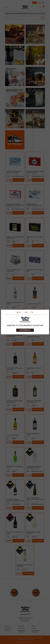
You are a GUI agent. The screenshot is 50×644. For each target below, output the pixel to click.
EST (19, 312)
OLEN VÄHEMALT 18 (25, 330)
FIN (31, 312)
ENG (25, 312)
